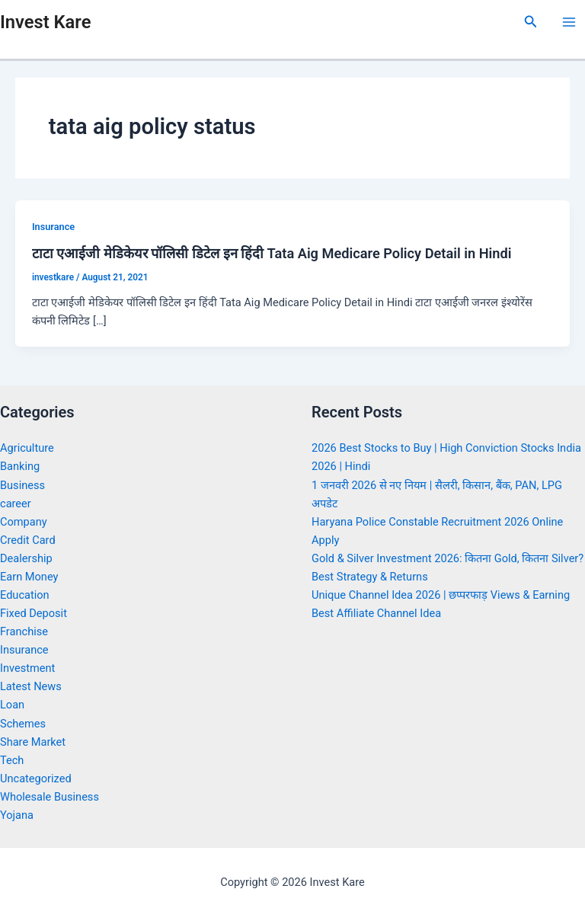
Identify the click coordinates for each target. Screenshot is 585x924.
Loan (12, 705)
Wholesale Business (50, 797)
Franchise (24, 631)
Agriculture (27, 448)
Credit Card (28, 540)
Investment (27, 668)
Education (25, 595)
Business (22, 485)
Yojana (17, 815)
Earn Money (29, 577)
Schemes (23, 724)
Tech (12, 760)
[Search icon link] (531, 22)
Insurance (53, 227)
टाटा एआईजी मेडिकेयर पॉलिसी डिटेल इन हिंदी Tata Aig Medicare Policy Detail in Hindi (272, 253)
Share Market (33, 742)
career (16, 504)
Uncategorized (36, 779)
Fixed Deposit (34, 613)
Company (24, 522)
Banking (20, 466)
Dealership (26, 558)
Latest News (31, 686)
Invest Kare (45, 22)
